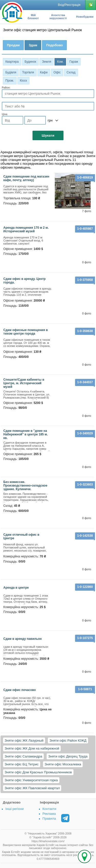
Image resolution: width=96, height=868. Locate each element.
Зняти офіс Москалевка (63, 764)
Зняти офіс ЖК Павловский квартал (32, 788)
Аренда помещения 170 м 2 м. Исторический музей (26, 229)
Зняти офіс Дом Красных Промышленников (38, 772)
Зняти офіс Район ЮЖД (68, 740)
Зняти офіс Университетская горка (31, 780)
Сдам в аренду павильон (23, 639)
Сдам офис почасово (20, 690)
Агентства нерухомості (58, 17)
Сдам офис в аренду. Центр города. (24, 281)
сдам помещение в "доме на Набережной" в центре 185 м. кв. (26, 434)
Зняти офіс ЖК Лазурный (24, 740)
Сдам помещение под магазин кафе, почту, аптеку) (26, 178)
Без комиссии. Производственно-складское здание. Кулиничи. (25, 486)
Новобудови (85, 17)
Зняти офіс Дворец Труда (68, 756)
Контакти (49, 809)
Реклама (49, 814)
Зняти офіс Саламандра (23, 756)
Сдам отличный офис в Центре (21, 536)
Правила (49, 818)
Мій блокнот (33, 17)
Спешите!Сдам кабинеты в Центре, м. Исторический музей (24, 383)
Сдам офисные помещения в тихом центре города (26, 332)
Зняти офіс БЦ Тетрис (22, 764)
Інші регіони (14, 809)
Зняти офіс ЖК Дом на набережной (32, 748)
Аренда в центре (16, 588)
